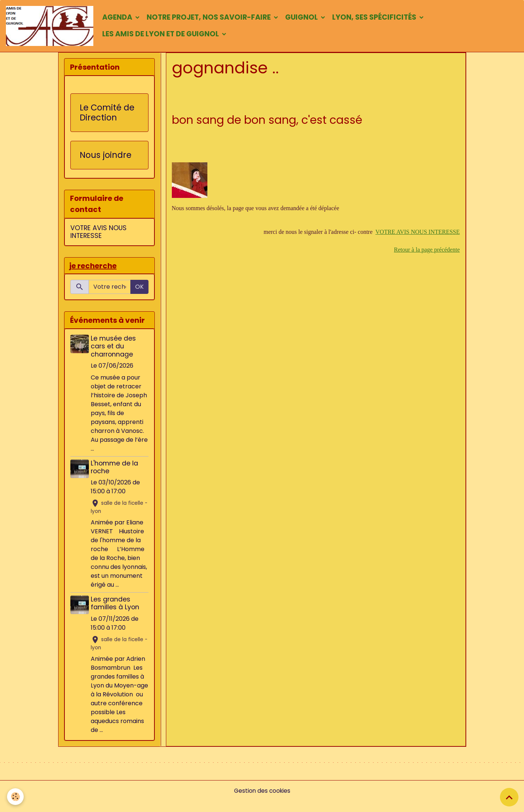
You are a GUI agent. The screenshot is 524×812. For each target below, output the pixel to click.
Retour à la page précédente (427, 251)
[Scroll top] (509, 797)
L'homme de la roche (116, 469)
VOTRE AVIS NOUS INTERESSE (418, 233)
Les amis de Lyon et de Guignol (164, 35)
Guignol (305, 18)
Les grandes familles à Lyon (116, 605)
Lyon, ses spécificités (378, 18)
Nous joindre (106, 157)
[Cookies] (16, 797)
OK (139, 289)
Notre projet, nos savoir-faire (212, 18)
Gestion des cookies (262, 801)
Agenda (121, 18)
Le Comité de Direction (107, 114)
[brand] (51, 27)
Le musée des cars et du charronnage (114, 348)
